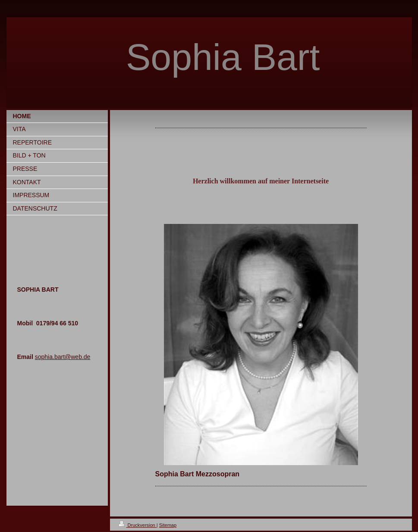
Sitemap (168, 525)
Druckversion (138, 525)
